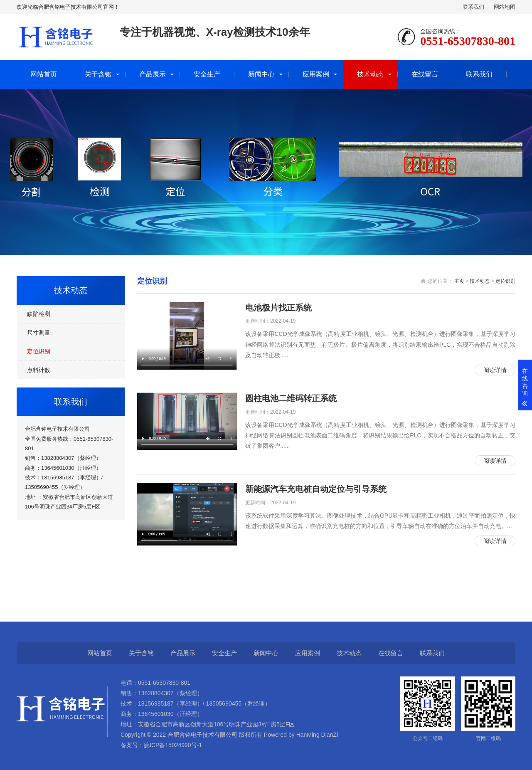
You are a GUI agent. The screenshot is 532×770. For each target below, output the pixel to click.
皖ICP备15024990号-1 (173, 745)
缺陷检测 (39, 314)
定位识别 (39, 351)
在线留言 (425, 74)
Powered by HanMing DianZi (300, 735)
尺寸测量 (39, 333)
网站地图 (505, 7)
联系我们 (473, 7)
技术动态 (370, 74)
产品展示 (153, 74)
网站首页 (44, 74)
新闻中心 (261, 74)
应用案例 (316, 74)
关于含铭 (98, 74)
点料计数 (39, 370)
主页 (459, 281)
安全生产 (207, 74)
